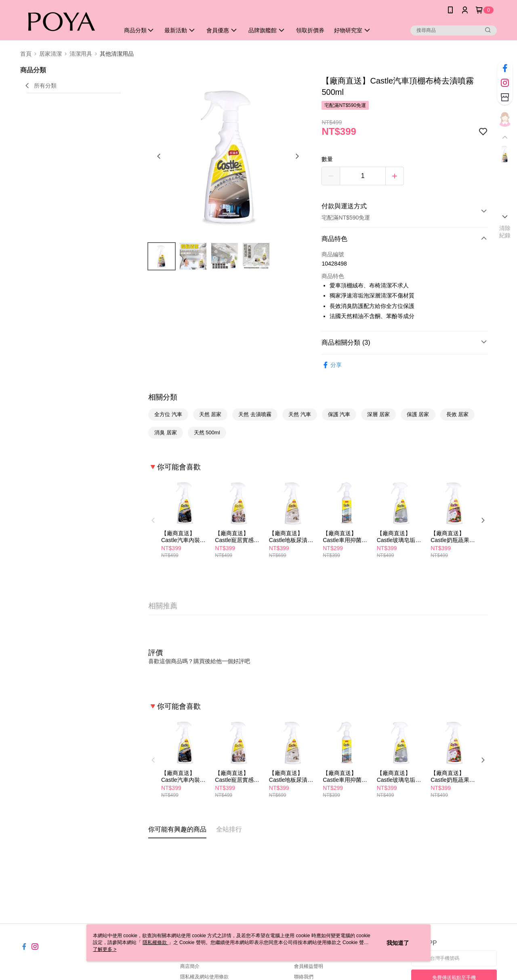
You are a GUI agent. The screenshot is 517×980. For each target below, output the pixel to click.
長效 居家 (458, 414)
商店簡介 (190, 966)
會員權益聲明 (309, 966)
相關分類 (163, 397)
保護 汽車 (339, 414)
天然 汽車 (300, 414)
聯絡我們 (304, 977)
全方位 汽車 (168, 414)
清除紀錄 (505, 232)
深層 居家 (378, 414)
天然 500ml (207, 432)
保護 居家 (418, 414)
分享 (332, 365)
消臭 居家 (166, 432)
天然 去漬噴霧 (255, 414)
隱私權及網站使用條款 (204, 977)
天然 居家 (210, 414)
